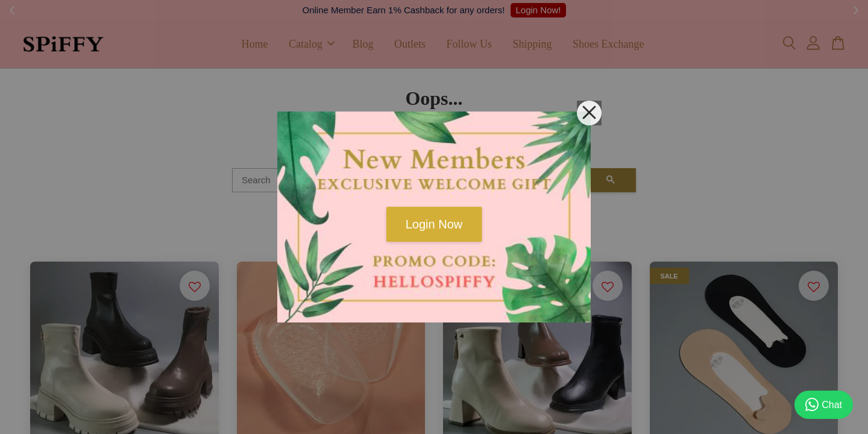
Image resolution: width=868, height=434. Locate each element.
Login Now (434, 224)
